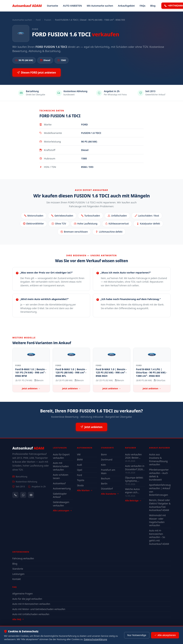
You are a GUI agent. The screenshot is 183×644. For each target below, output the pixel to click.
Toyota (81, 480)
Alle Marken (85, 490)
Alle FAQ (18, 619)
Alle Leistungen (62, 510)
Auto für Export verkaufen (61, 456)
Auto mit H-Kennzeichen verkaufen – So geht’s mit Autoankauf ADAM (159, 537)
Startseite (52, 6)
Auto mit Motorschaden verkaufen (61, 466)
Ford (38, 20)
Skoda (80, 485)
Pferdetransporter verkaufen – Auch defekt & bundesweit (159, 475)
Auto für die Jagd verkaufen (27, 599)
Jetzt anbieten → (31, 388)
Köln (103, 465)
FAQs (142, 6)
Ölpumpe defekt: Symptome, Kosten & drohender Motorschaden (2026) (134, 479)
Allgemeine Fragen (22, 594)
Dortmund (107, 460)
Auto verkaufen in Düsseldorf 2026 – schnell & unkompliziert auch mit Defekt (135, 468)
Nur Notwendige (137, 635)
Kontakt (17, 579)
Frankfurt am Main (108, 472)
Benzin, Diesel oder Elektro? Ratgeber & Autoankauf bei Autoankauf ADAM (160, 505)
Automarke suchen (22, 20)
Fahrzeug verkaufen (23, 558)
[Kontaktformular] (31, 495)
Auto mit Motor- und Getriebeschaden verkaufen (39, 609)
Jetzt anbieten (91, 427)
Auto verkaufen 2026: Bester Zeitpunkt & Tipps (135, 456)
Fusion (48, 20)
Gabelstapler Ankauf (60, 495)
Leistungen (18, 574)
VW (79, 454)
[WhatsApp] (23, 495)
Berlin (104, 484)
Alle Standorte (110, 494)
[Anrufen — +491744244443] (15, 495)
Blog (153, 6)
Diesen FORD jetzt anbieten (37, 73)
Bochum (105, 478)
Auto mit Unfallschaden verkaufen (31, 614)
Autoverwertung (62, 488)
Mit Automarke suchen (100, 6)
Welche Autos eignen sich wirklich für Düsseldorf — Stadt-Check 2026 (134, 491)
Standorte (18, 569)
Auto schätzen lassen (61, 476)
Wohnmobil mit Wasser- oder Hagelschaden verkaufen (158, 520)
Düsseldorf (107, 489)
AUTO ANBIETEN (72, 6)
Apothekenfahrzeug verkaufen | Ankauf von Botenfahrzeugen (160, 490)
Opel (79, 470)
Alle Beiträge (133, 501)
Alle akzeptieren (165, 635)
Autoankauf (27, 6)
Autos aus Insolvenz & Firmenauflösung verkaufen (158, 460)
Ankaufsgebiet (126, 6)
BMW (80, 460)
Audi (79, 465)
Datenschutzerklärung (95, 639)
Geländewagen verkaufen (61, 504)
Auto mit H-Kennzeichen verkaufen (31, 604)
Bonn (104, 454)
